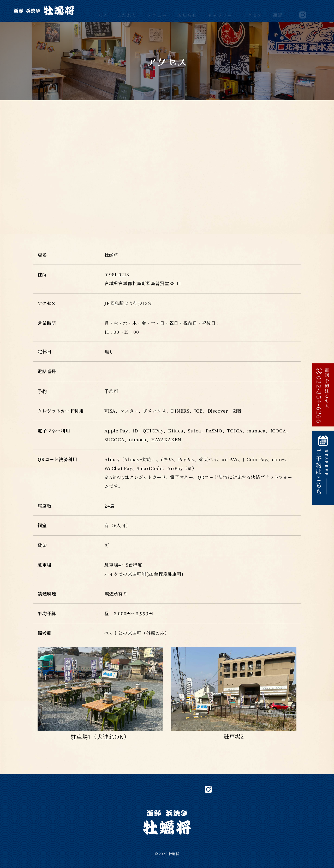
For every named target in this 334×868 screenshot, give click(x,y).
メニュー (157, 11)
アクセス (253, 11)
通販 (278, 11)
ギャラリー (220, 11)
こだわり (127, 11)
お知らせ (187, 11)
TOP (101, 11)
